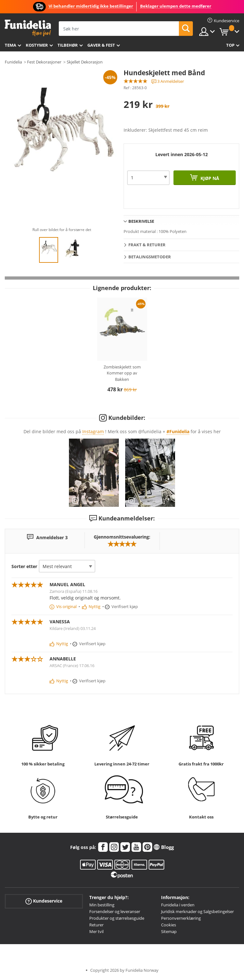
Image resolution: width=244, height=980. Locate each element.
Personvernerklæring (181, 918)
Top (230, 45)
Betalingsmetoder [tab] (150, 257)
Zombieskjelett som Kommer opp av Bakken (122, 373)
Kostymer (37, 45)
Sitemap (169, 931)
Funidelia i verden (178, 905)
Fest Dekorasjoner (44, 62)
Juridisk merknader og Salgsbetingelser (197, 911)
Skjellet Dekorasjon (85, 62)
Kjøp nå (209, 178)
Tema (10, 45)
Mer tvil (96, 931)
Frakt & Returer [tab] (147, 245)
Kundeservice (44, 901)
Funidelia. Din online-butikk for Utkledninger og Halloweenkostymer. (28, 28)
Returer (96, 925)
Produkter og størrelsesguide (117, 918)
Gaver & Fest (101, 45)
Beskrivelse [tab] (141, 221)
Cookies (169, 925)
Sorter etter (24, 566)
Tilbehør (68, 45)
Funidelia (13, 62)
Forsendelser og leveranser (115, 911)
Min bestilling (102, 905)
